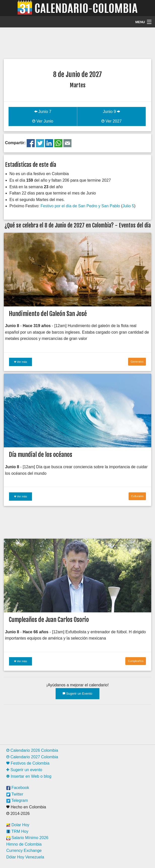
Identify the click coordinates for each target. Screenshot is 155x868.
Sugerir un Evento (77, 694)
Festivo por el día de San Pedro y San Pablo (80, 206)
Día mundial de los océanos (41, 455)
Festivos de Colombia (28, 763)
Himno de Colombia (24, 844)
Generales (137, 362)
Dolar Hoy (18, 825)
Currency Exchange (24, 851)
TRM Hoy (17, 831)
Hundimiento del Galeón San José (48, 314)
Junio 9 (111, 112)
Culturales (137, 496)
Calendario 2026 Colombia (32, 750)
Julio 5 (128, 206)
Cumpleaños (136, 661)
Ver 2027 (112, 121)
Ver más (21, 362)
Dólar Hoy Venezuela (25, 857)
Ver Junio (43, 121)
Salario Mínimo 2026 (27, 838)
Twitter (15, 794)
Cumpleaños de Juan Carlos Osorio (49, 620)
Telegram (17, 800)
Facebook (18, 788)
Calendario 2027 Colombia (32, 757)
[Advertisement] (77, 43)
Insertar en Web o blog (29, 776)
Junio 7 (43, 112)
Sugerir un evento (24, 770)
